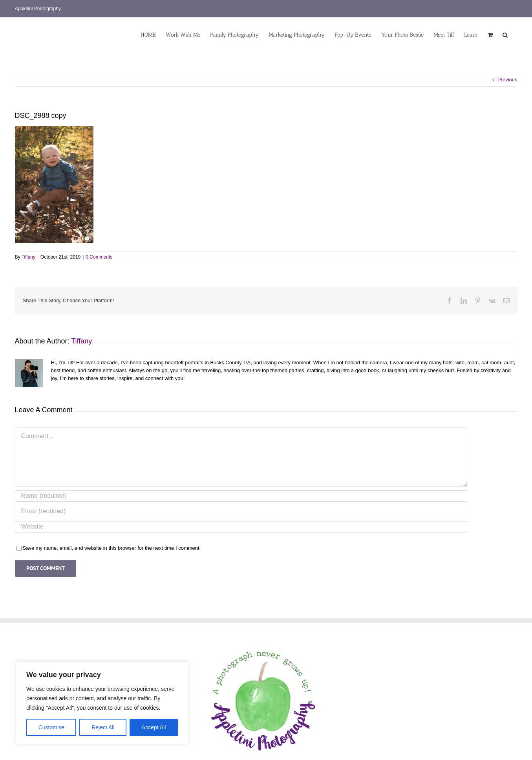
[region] (102, 703)
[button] (505, 34)
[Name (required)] (241, 496)
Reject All (103, 727)
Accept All (154, 727)
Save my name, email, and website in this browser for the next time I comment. (112, 548)
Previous (507, 80)
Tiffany (28, 257)
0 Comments (99, 257)
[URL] (241, 527)
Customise (51, 727)
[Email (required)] (241, 511)
